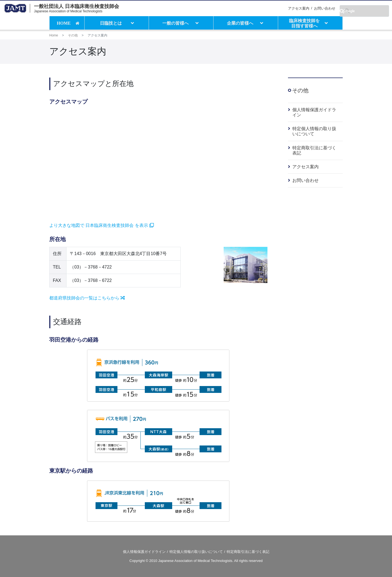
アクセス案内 (299, 8)
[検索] (364, 11)
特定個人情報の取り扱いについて (196, 552)
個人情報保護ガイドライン (144, 552)
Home (54, 35)
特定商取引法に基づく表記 (248, 552)
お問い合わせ (325, 8)
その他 (73, 35)
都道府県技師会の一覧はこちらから (87, 298)
